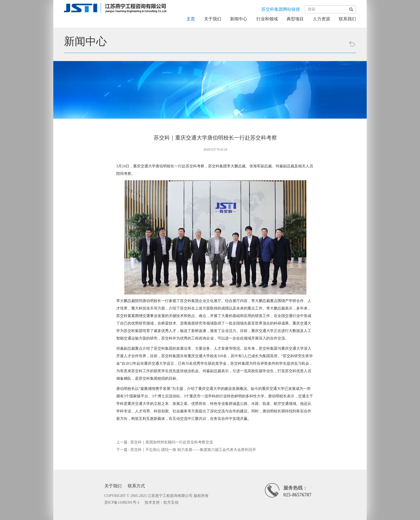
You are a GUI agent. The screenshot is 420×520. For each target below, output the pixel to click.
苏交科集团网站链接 (281, 9)
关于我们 (213, 19)
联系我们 (347, 19)
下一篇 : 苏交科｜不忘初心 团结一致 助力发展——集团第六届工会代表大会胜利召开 (186, 450)
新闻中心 (239, 19)
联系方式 (136, 486)
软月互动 (171, 502)
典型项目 (295, 19)
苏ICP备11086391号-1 (122, 502)
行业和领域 (267, 19)
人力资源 (321, 19)
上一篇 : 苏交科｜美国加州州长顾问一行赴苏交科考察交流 (165, 442)
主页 (191, 19)
